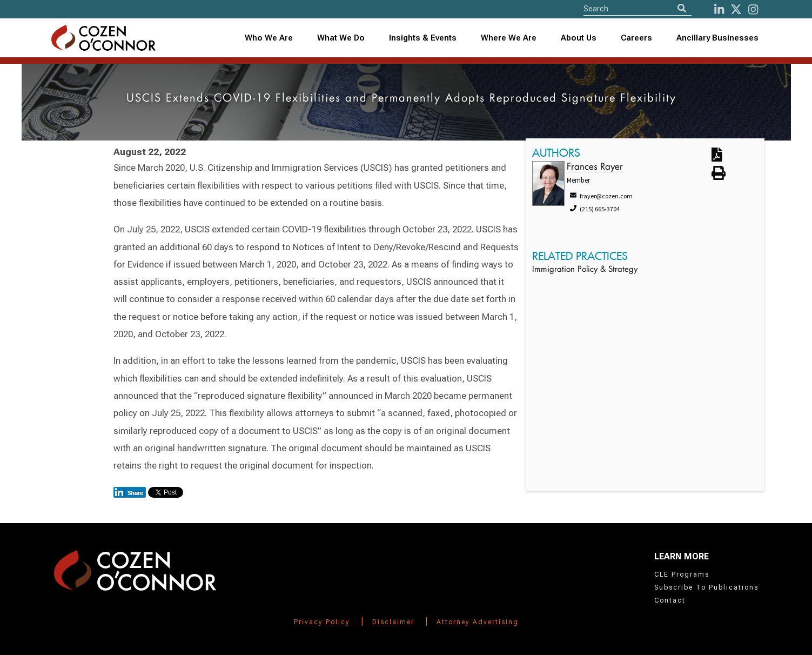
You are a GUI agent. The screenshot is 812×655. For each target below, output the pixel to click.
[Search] (682, 8)
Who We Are (269, 38)
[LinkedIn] (719, 9)
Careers (636, 38)
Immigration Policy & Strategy (585, 270)
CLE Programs (682, 574)
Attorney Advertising (478, 622)
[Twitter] (736, 9)
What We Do (341, 38)
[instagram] (753, 9)
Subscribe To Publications (706, 587)
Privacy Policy (322, 622)
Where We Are (509, 38)
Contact (670, 600)
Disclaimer (393, 622)
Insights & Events (423, 38)
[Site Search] (637, 8)
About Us (579, 38)
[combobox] (422, 38)
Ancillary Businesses (717, 38)
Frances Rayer (595, 167)
